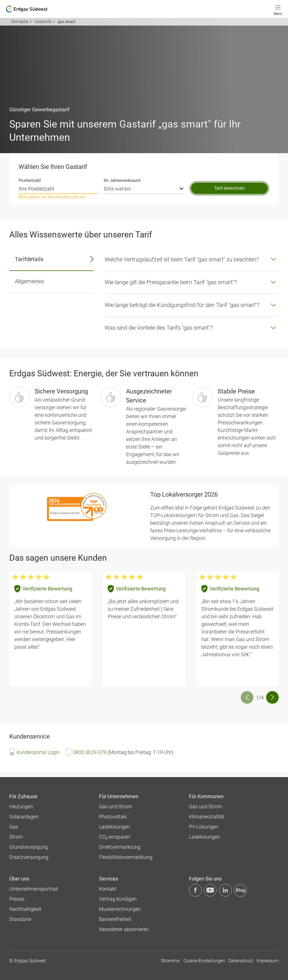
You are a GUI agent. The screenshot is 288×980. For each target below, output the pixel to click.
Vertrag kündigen (118, 899)
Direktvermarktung (120, 847)
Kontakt (108, 889)
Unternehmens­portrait (34, 889)
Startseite (20, 22)
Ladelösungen (114, 827)
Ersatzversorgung (29, 857)
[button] (272, 697)
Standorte (20, 919)
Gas (14, 827)
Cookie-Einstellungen (204, 961)
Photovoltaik (113, 817)
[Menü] (278, 9)
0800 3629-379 (90, 752)
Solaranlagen (24, 817)
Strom (16, 837)
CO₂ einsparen (115, 837)
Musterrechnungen (120, 909)
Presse (17, 899)
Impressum (268, 961)
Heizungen (21, 806)
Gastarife (43, 22)
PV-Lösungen (204, 827)
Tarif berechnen (229, 188)
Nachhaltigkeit (25, 909)
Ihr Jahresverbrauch (122, 180)
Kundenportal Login (38, 752)
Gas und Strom (116, 806)
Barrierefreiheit (115, 919)
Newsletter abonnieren (124, 929)
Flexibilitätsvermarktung (126, 857)
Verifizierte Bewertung (47, 589)
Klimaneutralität (207, 817)
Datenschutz (241, 961)
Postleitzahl (30, 180)
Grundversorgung (29, 847)
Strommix (170, 961)
